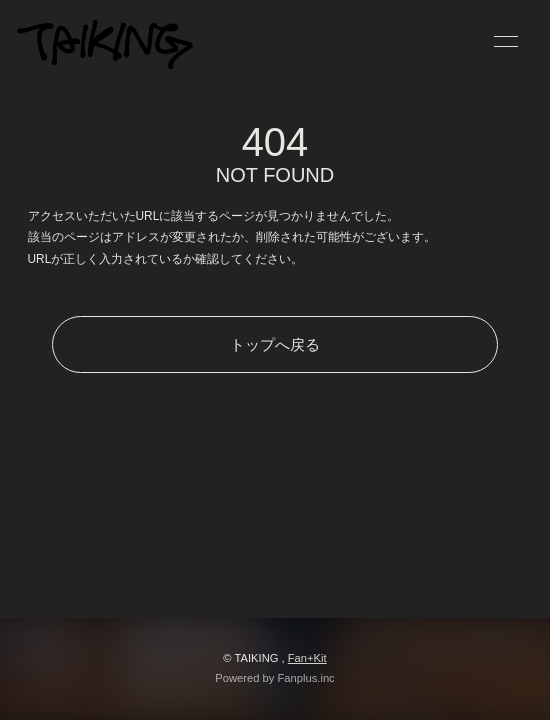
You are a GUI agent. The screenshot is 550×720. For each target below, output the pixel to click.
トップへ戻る (275, 344)
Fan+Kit (307, 658)
